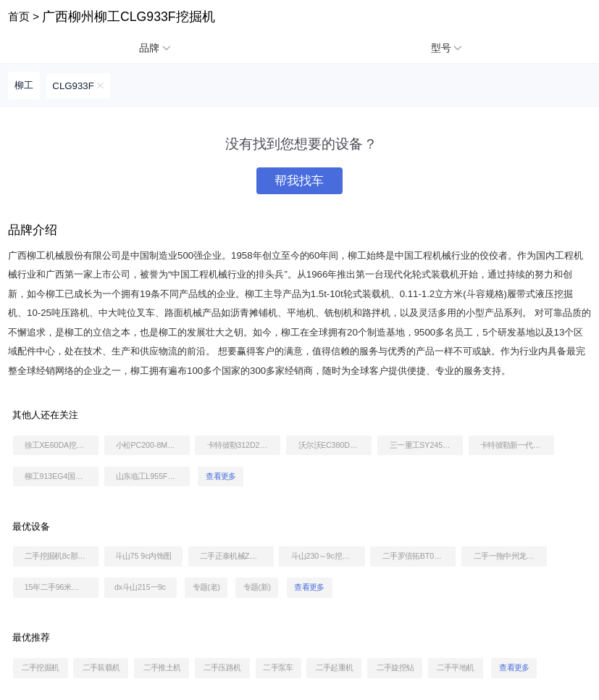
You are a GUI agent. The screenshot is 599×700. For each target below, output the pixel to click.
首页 (19, 16)
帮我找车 (299, 181)
